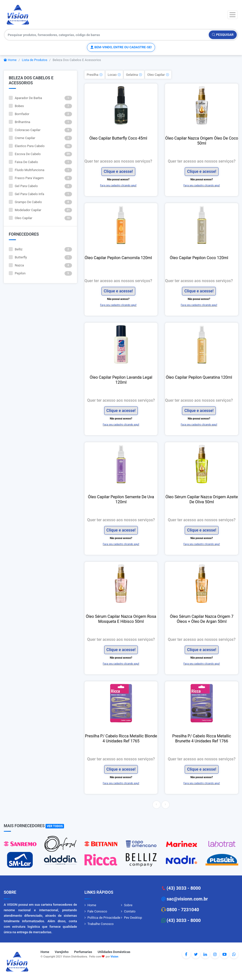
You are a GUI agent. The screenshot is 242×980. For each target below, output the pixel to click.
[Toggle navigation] (232, 15)
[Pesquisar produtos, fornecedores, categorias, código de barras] (107, 35)
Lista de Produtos (35, 60)
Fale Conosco (97, 911)
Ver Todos (55, 826)
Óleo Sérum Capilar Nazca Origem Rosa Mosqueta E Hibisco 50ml (121, 619)
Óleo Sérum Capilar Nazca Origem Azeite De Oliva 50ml (202, 499)
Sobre (128, 905)
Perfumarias (83, 952)
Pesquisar (223, 35)
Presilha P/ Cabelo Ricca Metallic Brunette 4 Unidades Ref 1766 (202, 739)
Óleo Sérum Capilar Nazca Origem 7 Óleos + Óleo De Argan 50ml (201, 619)
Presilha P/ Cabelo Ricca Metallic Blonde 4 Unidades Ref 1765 (121, 739)
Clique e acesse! (118, 171)
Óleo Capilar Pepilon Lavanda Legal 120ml (121, 380)
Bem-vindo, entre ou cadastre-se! (121, 47)
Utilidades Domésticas (114, 952)
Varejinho (62, 952)
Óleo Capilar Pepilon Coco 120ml (199, 258)
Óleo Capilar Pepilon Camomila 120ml (118, 258)
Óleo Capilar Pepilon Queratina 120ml (199, 377)
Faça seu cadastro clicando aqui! (118, 185)
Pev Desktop (133, 918)
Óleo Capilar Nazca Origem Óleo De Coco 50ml (202, 141)
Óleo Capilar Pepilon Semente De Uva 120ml (121, 499)
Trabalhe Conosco (101, 924)
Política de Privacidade (104, 918)
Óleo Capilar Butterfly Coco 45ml (118, 138)
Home (10, 60)
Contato (130, 911)
